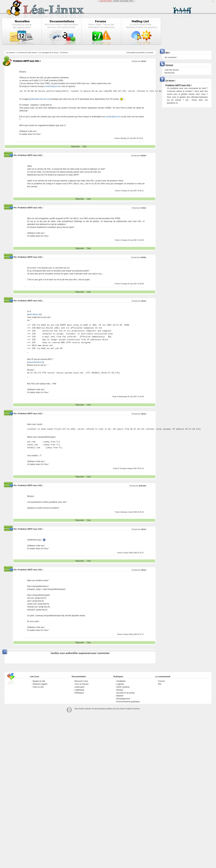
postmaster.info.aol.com (40, 99)
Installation (121, 681)
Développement (123, 699)
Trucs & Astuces (82, 684)
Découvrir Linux (81, 681)
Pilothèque (79, 693)
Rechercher (170, 73)
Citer (85, 147)
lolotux (144, 61)
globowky (142, 486)
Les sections (11, 53)
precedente (140, 53)
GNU (131, 1)
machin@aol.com (53, 86)
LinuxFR (116, 1)
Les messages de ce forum (48, 53)
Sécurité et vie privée (125, 693)
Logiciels (120, 684)
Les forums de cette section (27, 53)
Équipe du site (39, 681)
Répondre (75, 147)
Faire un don (38, 687)
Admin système (123, 687)
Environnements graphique (128, 702)
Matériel (120, 696)
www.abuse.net (34, 314)
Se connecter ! (171, 57)
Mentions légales (40, 684)
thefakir (143, 156)
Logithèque (79, 690)
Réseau (120, 690)
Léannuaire (79, 687)
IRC (160, 684)
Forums (162, 681)
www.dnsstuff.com (35, 362)
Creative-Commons (133, 709)
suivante (150, 53)
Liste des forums (172, 70)
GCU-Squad (124, 1)
